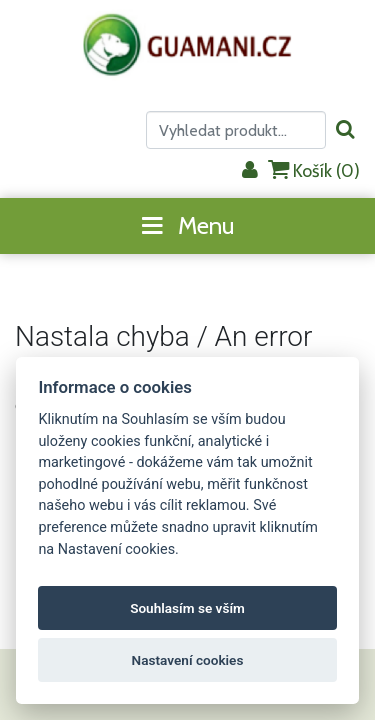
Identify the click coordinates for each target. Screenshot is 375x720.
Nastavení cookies (188, 660)
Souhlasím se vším (187, 608)
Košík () (314, 170)
